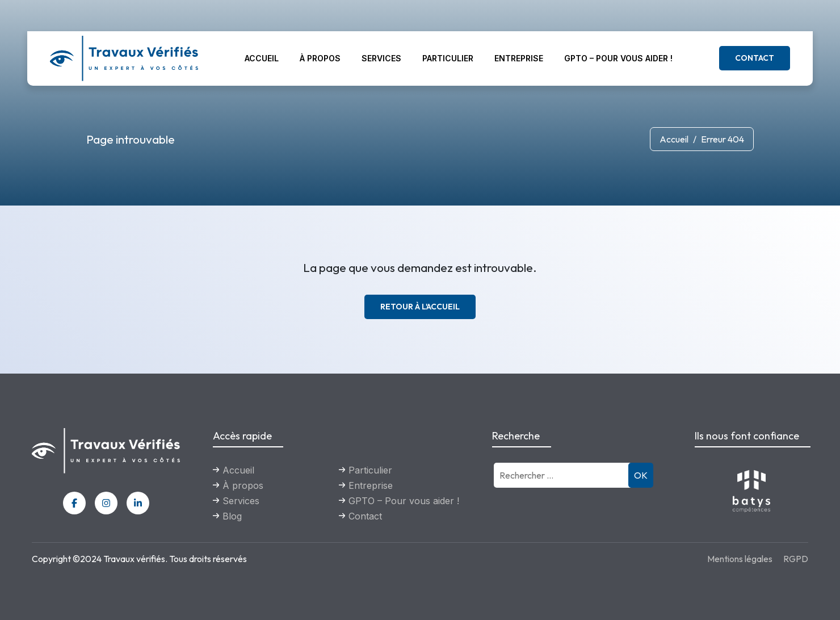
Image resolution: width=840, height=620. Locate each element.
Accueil (262, 58)
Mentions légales (740, 559)
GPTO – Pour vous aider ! (618, 58)
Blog (232, 516)
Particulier (448, 58)
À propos (320, 58)
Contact (755, 58)
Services (381, 58)
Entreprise (519, 58)
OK (641, 475)
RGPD (796, 559)
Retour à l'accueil (420, 307)
